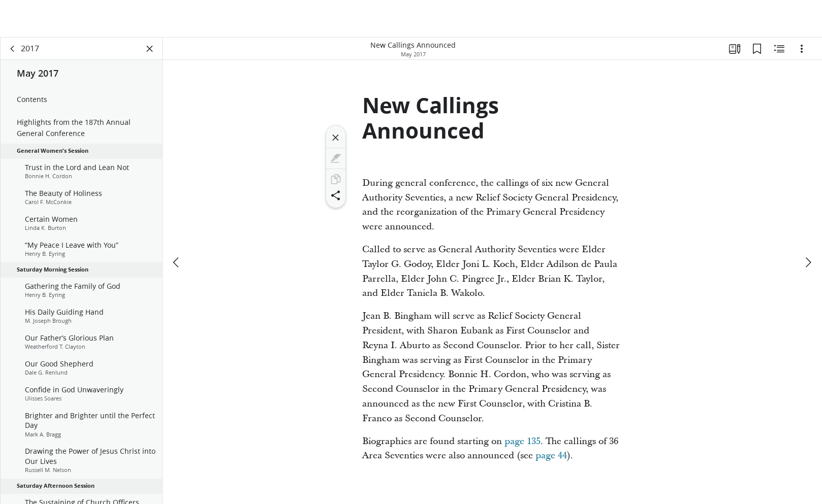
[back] (13, 49)
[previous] (177, 262)
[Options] (802, 49)
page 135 (523, 441)
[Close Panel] (150, 49)
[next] (808, 262)
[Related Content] (779, 49)
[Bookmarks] (757, 49)
